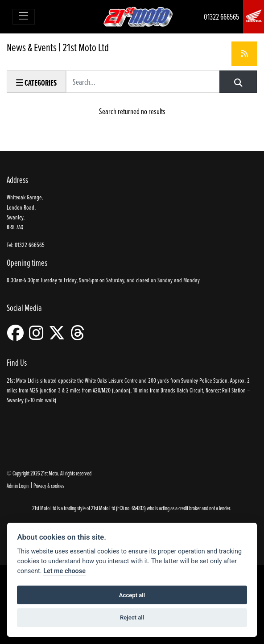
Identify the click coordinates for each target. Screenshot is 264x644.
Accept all (132, 595)
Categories (36, 83)
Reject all (132, 617)
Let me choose (64, 571)
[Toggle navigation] (24, 17)
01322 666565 (221, 17)
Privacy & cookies (49, 485)
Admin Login (18, 485)
